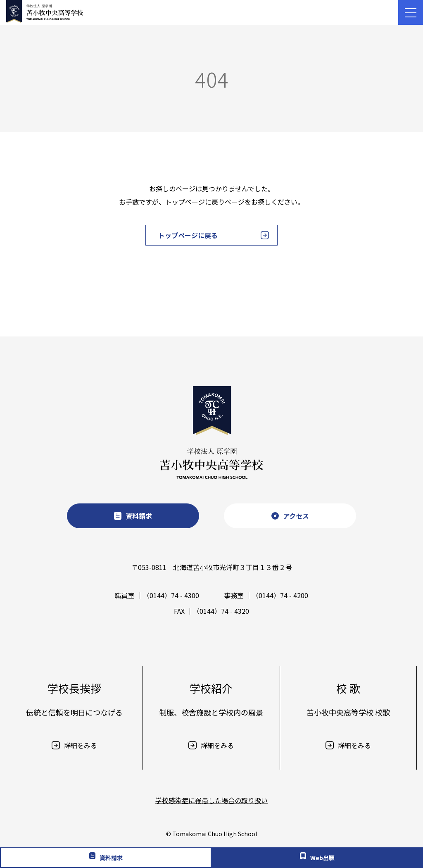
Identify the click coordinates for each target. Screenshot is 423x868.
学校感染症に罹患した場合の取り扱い (211, 800)
